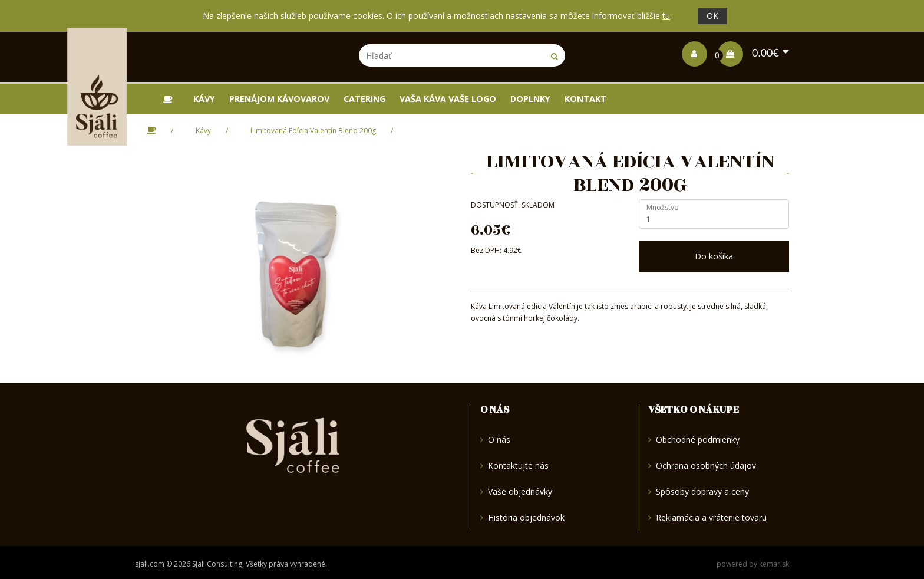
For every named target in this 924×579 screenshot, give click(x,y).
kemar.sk (774, 564)
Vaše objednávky (516, 491)
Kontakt (585, 99)
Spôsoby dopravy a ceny (699, 491)
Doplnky (530, 99)
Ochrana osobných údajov (702, 465)
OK (712, 16)
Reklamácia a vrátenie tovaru (707, 517)
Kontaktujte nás (514, 465)
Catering (364, 99)
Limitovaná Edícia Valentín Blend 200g (313, 131)
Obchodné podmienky (694, 440)
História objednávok (522, 517)
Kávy (204, 99)
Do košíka (714, 256)
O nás (495, 440)
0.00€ (748, 52)
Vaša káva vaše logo (448, 99)
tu (666, 16)
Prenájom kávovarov (279, 99)
